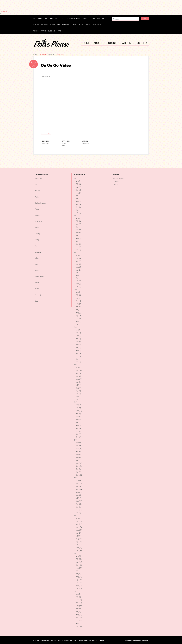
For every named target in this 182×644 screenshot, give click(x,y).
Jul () (78, 198)
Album (37, 258)
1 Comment (46, 143)
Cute (64, 146)
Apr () (78, 190)
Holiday (37, 215)
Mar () (78, 187)
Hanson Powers (118, 179)
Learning (38, 252)
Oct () (78, 207)
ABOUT (98, 43)
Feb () (78, 184)
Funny (37, 240)
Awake (37, 289)
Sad (36, 246)
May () (79, 193)
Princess (38, 191)
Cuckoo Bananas (40, 203)
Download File (5, 12)
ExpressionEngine (141, 640)
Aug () (78, 201)
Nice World (117, 184)
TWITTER (126, 43)
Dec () (78, 213)
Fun (36, 185)
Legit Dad (86, 143)
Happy (37, 264)
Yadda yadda (43, 54)
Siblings (37, 234)
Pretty (37, 197)
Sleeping (38, 295)
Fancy (37, 209)
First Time (38, 221)
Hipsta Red (60, 54)
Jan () (78, 181)
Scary (37, 270)
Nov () (78, 247)
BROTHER (141, 43)
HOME (86, 43)
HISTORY (111, 43)
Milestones (38, 179)
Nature (37, 228)
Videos (64, 143)
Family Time (39, 277)
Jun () (78, 233)
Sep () (78, 204)
